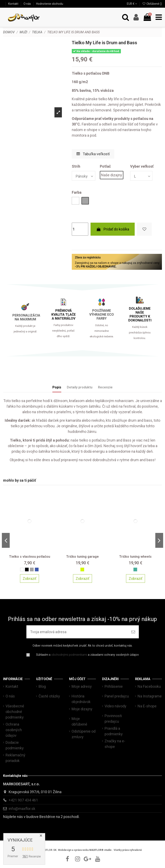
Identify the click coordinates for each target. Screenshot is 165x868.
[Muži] (23, 32)
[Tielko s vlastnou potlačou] (30, 521)
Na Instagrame (150, 696)
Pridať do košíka (113, 229)
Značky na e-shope (115, 744)
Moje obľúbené (79, 721)
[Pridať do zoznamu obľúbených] (144, 229)
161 (25, 856)
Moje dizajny (82, 709)
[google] (87, 859)
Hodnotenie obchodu (50, 4)
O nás (28, 4)
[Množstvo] (80, 229)
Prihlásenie (114, 686)
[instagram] (78, 859)
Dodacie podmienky (15, 745)
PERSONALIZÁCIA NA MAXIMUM (26, 317)
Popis (57, 387)
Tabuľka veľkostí (93, 154)
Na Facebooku (149, 686)
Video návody (115, 706)
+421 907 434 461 (23, 800)
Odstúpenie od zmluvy (84, 734)
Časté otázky (49, 696)
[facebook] (67, 859)
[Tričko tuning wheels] (135, 521)
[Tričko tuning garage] (83, 521)
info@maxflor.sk (22, 809)
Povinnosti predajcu (113, 719)
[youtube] (98, 859)
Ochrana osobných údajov (14, 730)
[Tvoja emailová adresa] (77, 632)
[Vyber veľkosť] (141, 176)
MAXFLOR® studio (100, 850)
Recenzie (105, 387)
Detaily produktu (80, 387)
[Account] (136, 17)
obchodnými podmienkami (69, 655)
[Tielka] (37, 32)
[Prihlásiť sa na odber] (133, 632)
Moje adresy (82, 686)
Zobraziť (29, 578)
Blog (42, 686)
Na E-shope (147, 706)
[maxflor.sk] (24, 17)
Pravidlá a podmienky (114, 731)
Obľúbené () (152, 4)
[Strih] (84, 176)
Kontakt (14, 4)
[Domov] (9, 32)
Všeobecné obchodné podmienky (15, 712)
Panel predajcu (117, 696)
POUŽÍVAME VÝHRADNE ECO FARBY (102, 315)
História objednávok (81, 699)
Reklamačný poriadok (15, 758)
